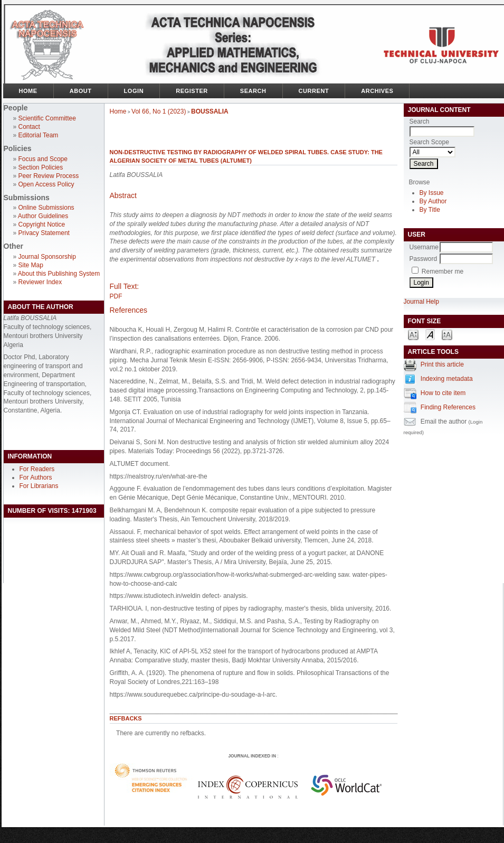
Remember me (443, 271)
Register (192, 91)
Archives (377, 91)
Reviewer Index (40, 282)
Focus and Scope (43, 159)
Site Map (31, 265)
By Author (433, 201)
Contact (29, 127)
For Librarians (39, 486)
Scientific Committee (47, 118)
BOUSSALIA (210, 111)
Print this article (442, 364)
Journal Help (421, 302)
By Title (430, 210)
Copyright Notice (42, 224)
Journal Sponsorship (47, 257)
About (81, 91)
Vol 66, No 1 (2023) (159, 111)
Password (424, 259)
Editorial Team (39, 135)
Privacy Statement (44, 233)
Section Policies (41, 167)
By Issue (432, 193)
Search (253, 91)
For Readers (37, 469)
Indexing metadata (447, 379)
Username (424, 247)
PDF (116, 296)
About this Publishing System (59, 274)
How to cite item (443, 393)
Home (28, 91)
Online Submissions (46, 208)
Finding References (448, 407)
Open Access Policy (46, 184)
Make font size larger (447, 334)
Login (134, 91)
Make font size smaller (413, 334)
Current (314, 91)
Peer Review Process (49, 176)
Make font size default (430, 334)
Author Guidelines (43, 216)
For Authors (36, 477)
